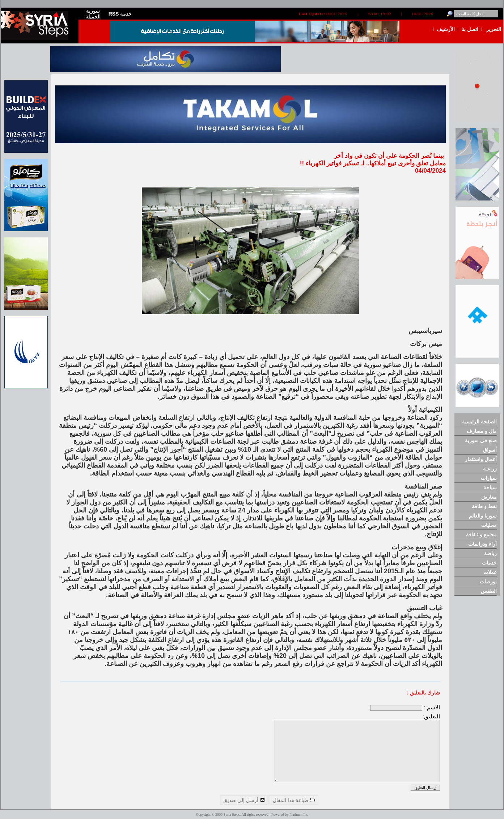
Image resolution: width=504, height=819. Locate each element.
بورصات (488, 582)
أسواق (490, 450)
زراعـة (490, 469)
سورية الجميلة (93, 14)
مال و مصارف (482, 431)
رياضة (490, 553)
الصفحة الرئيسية (479, 422)
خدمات (489, 563)
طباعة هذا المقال (294, 800)
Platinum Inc (299, 814)
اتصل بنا (470, 29)
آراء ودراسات (482, 544)
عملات (490, 572)
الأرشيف (446, 29)
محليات (489, 525)
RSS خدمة (120, 14)
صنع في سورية (481, 440)
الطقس (489, 591)
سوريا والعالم (483, 516)
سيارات (489, 478)
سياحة (490, 487)
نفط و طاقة (484, 506)
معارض (489, 497)
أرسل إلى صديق (244, 800)
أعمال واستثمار (481, 459)
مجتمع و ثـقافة (481, 535)
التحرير (494, 29)
